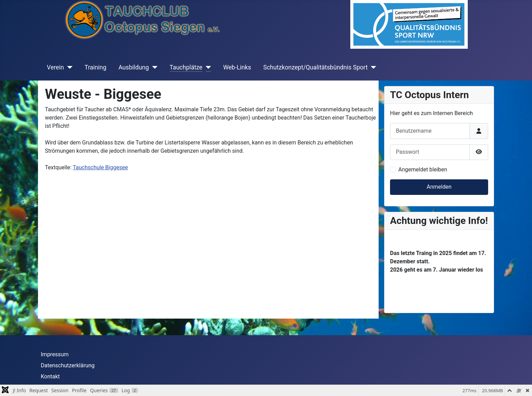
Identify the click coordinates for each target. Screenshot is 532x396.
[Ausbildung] (153, 67)
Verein (55, 67)
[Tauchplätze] (207, 67)
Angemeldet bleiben (423, 169)
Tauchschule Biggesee (101, 167)
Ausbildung (134, 67)
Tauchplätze (186, 67)
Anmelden (439, 187)
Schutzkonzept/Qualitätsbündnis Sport (315, 67)
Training (96, 67)
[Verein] (68, 67)
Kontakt (50, 376)
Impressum (55, 354)
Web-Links (237, 67)
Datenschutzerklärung (68, 365)
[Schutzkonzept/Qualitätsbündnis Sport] (372, 67)
